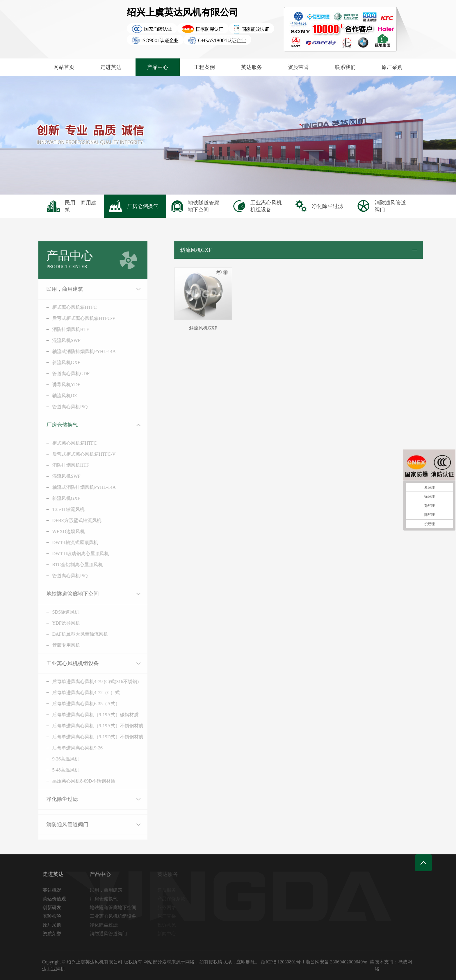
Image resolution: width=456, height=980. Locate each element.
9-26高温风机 (57, 759)
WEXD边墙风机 (59, 531)
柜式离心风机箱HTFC (65, 307)
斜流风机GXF (57, 362)
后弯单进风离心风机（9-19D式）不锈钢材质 (89, 737)
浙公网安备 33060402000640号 (336, 962)
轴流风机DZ (55, 396)
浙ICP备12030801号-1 (283, 962)
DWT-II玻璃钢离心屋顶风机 (71, 554)
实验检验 (54, 916)
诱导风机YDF (57, 385)
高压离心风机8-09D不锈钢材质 (75, 781)
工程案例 (204, 67)
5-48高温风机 (57, 770)
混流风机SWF (57, 340)
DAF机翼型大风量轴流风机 (71, 634)
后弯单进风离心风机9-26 (68, 748)
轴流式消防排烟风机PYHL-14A (75, 351)
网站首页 (64, 67)
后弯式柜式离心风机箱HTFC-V (75, 318)
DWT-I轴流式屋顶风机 (66, 542)
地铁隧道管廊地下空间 (63, 594)
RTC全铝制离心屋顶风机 (68, 565)
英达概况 (54, 890)
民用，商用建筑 (56, 289)
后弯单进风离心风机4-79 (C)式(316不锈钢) (86, 681)
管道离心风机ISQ (61, 407)
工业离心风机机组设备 (63, 663)
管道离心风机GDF (62, 374)
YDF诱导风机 (57, 623)
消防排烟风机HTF (61, 329)
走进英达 (111, 67)
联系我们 (345, 67)
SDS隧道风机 (57, 612)
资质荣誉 (298, 67)
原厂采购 (392, 67)
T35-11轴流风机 (59, 509)
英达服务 (252, 67)
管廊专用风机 (57, 645)
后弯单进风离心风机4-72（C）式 (77, 693)
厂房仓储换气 (53, 425)
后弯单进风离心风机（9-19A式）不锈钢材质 (89, 726)
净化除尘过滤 (53, 799)
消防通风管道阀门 (58, 824)
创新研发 (54, 907)
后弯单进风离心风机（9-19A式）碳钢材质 (86, 715)
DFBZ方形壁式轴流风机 (68, 520)
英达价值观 (56, 899)
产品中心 (158, 67)
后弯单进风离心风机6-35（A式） (77, 704)
